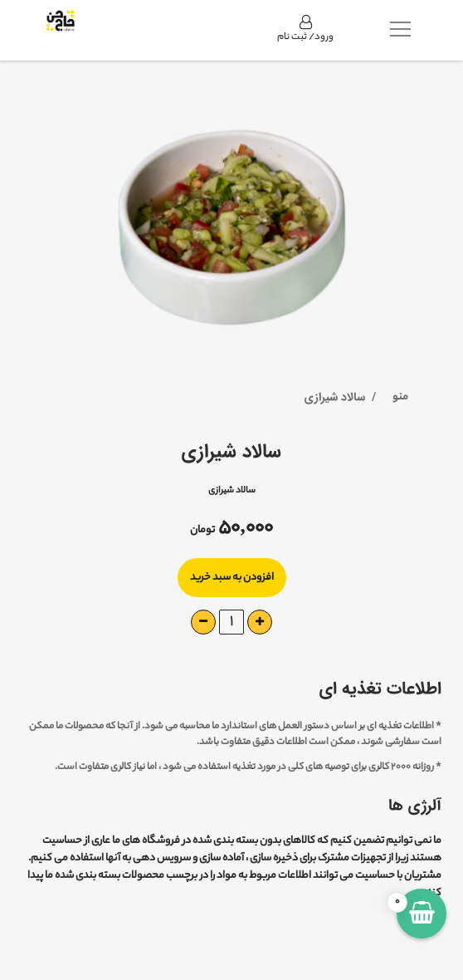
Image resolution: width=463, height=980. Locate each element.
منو (400, 397)
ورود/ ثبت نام (305, 30)
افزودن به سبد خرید (232, 578)
